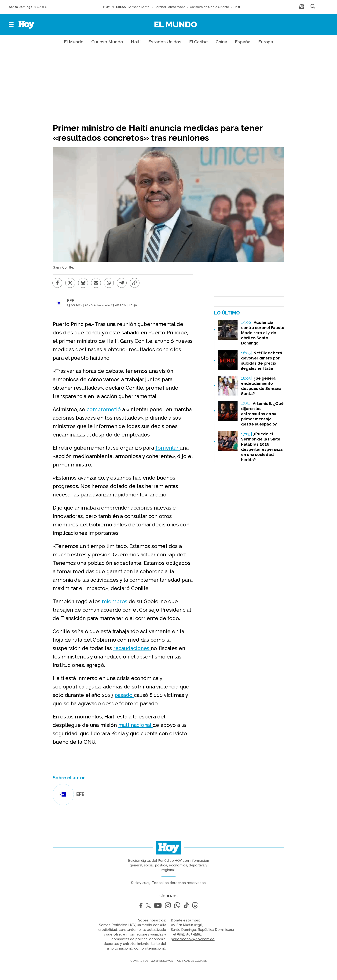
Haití (237, 7)
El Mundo (176, 24)
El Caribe (198, 42)
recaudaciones (132, 648)
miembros (115, 601)
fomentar (168, 448)
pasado (124, 695)
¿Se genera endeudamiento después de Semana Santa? (261, 386)
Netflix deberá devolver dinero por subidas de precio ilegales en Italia (262, 361)
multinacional (136, 725)
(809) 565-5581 (190, 934)
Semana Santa (139, 7)
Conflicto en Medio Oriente (209, 7)
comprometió (104, 409)
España (242, 42)
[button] (11, 25)
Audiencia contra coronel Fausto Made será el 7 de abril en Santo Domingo (263, 333)
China (221, 42)
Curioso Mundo (107, 42)
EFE (71, 301)
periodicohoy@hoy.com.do (193, 939)
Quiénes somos (162, 961)
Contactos (139, 961)
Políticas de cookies (191, 961)
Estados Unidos (165, 42)
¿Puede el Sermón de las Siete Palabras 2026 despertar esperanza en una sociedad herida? (262, 447)
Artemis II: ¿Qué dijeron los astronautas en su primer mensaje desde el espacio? (262, 414)
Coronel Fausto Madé (170, 7)
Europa (266, 42)
